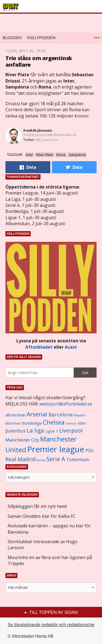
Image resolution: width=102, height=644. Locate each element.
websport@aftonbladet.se (66, 404)
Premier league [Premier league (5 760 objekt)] (56, 449)
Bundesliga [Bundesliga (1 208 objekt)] (32, 423)
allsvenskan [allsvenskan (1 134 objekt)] (16, 415)
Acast (71, 347)
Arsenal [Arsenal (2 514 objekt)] (37, 414)
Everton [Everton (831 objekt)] (71, 424)
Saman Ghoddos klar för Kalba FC (42, 516)
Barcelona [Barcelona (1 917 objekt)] (61, 414)
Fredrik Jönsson (38, 130)
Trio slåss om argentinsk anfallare (39, 61)
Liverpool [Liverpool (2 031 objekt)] (71, 430)
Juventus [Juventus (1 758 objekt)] (16, 431)
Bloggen (12, 38)
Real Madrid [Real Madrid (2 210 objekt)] (21, 459)
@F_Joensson (47, 140)
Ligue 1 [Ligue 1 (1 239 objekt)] (52, 431)
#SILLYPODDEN (41, 38)
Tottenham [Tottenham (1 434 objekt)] (78, 460)
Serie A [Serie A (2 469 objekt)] (56, 459)
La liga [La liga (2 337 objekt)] (35, 430)
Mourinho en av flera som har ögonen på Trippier (50, 560)
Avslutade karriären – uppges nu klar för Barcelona (49, 529)
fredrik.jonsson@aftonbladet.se (50, 135)
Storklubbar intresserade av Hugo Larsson (43, 545)
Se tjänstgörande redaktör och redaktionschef (52, 625)
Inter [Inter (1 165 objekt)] (82, 423)
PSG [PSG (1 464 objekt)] (89, 451)
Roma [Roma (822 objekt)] (41, 460)
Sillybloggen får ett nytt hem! (37, 506)
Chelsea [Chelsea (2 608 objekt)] (54, 422)
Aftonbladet (39, 347)
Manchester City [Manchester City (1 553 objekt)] (22, 440)
